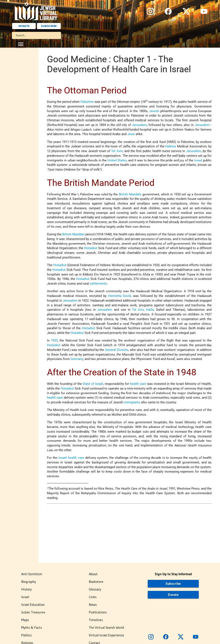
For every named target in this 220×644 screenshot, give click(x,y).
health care (138, 384)
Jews (131, 134)
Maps (25, 620)
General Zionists (117, 350)
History (26, 589)
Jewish (154, 111)
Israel (198, 160)
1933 (54, 341)
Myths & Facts (32, 627)
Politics (26, 635)
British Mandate (130, 194)
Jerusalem (139, 125)
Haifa (150, 310)
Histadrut (91, 248)
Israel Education (33, 604)
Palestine (87, 102)
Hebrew (171, 146)
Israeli (63, 458)
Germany (77, 359)
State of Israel (93, 384)
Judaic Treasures (33, 612)
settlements (98, 284)
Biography (29, 582)
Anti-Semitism (32, 574)
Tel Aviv (117, 151)
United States (117, 160)
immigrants (132, 402)
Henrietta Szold (119, 296)
